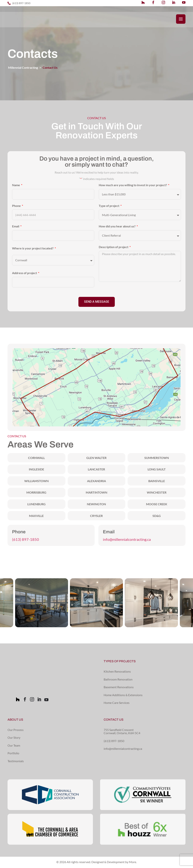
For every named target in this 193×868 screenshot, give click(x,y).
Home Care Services (117, 703)
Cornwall (36, 458)
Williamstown (36, 482)
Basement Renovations (119, 688)
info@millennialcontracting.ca (127, 540)
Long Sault (157, 470)
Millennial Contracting (23, 68)
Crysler (96, 516)
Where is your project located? (33, 249)
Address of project (25, 274)
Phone (17, 207)
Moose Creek (157, 505)
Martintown (96, 493)
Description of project (114, 248)
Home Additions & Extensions (123, 696)
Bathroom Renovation (118, 680)
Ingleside (36, 470)
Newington (96, 505)
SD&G (157, 516)
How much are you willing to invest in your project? (133, 186)
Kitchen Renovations (117, 672)
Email (16, 227)
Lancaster (96, 470)
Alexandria (96, 482)
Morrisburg (36, 493)
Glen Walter (96, 458)
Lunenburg (36, 505)
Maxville (36, 516)
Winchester (157, 493)
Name (16, 186)
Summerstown (157, 458)
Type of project (109, 207)
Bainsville (157, 482)
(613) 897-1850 (26, 540)
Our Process (16, 730)
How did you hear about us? (117, 227)
